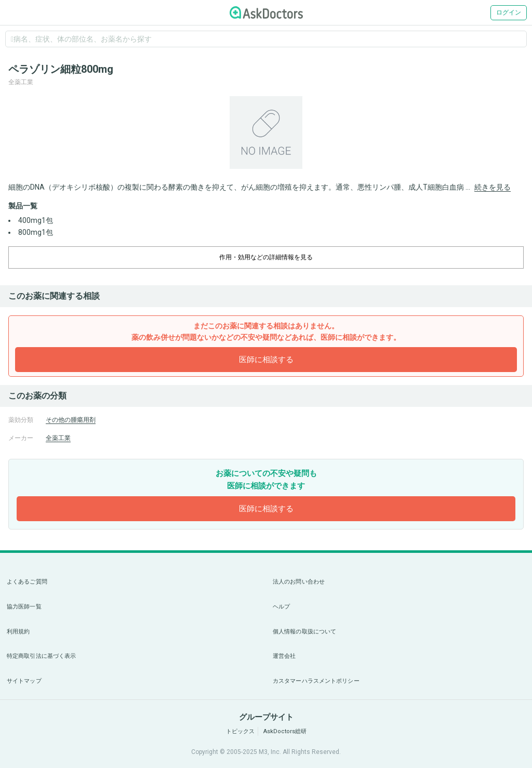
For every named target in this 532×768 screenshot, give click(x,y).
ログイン (509, 12)
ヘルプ (281, 607)
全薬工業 (58, 438)
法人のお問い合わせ (299, 582)
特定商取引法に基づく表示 (41, 656)
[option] (266, 133)
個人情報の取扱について (304, 632)
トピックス (240, 731)
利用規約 (18, 632)
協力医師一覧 (24, 607)
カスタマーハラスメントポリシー (316, 681)
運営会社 (284, 656)
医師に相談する (266, 360)
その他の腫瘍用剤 (71, 420)
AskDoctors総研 (285, 731)
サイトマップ (24, 681)
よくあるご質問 (27, 582)
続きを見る (493, 187)
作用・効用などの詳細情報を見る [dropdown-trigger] (266, 257)
